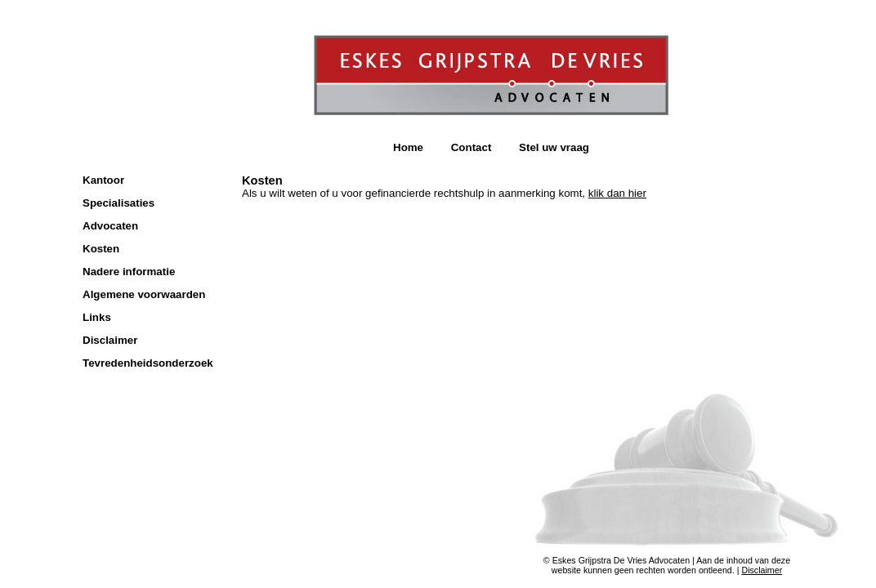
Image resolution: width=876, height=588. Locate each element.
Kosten (101, 249)
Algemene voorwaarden (144, 294)
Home (408, 147)
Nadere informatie (129, 272)
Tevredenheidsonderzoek (148, 363)
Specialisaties (118, 203)
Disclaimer (110, 340)
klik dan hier (617, 193)
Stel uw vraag (554, 147)
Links (97, 317)
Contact (472, 147)
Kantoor (103, 180)
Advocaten (110, 226)
